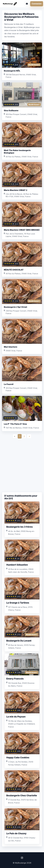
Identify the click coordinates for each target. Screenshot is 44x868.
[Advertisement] (22, 468)
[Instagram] (22, 858)
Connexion (37, 4)
